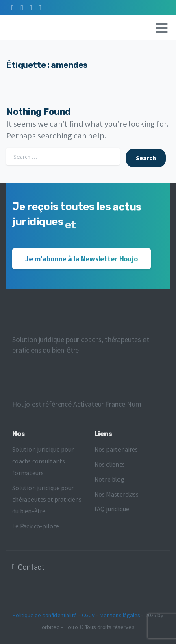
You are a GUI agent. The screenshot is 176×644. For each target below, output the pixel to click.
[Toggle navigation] (162, 28)
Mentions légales (120, 618)
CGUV (88, 618)
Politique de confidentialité (45, 618)
